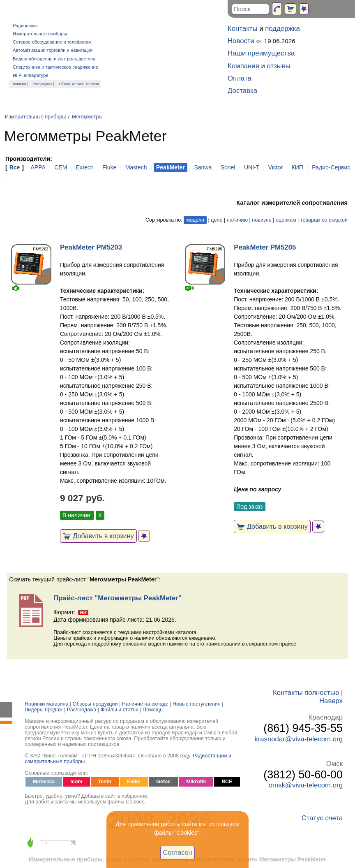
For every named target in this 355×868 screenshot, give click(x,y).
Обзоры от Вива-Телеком (79, 84)
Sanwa (203, 167)
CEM (61, 167)
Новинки (20, 84)
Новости (241, 41)
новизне (262, 220)
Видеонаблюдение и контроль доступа (54, 59)
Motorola (44, 782)
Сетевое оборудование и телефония (52, 42)
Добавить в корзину (98, 536)
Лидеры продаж (44, 710)
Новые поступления (197, 704)
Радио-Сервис (331, 167)
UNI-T (252, 167)
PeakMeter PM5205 (265, 247)
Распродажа (43, 84)
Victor (276, 167)
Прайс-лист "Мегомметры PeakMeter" (117, 598)
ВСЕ (227, 782)
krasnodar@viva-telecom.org (299, 739)
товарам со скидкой (324, 220)
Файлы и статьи (120, 710)
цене (217, 220)
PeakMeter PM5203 (91, 247)
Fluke (109, 167)
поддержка (282, 29)
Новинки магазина (46, 704)
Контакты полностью (306, 693)
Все (15, 167)
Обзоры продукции (95, 704)
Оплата (240, 78)
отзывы (279, 66)
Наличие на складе (145, 704)
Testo (105, 782)
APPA (38, 167)
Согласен (178, 852)
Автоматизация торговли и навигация (53, 50)
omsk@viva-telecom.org (306, 785)
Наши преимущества (261, 53)
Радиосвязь (25, 25)
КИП (297, 167)
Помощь (153, 710)
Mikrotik (196, 782)
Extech (85, 167)
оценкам (286, 220)
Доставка (242, 91)
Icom (76, 782)
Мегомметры (87, 117)
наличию (237, 220)
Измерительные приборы (40, 34)
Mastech (136, 167)
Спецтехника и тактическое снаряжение (55, 67)
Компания (243, 66)
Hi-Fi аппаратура (31, 75)
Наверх (331, 701)
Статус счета (322, 818)
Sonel (228, 167)
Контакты (242, 29)
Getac (163, 782)
